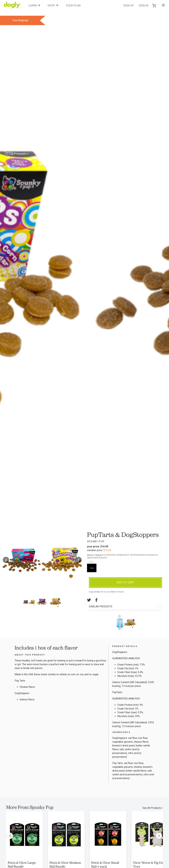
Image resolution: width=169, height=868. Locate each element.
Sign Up (128, 5)
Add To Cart (125, 582)
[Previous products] (10, 836)
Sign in (90, 555)
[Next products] (159, 836)
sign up (99, 555)
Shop (53, 5)
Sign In (144, 5)
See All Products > (153, 808)
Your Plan (73, 5)
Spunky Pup (96, 541)
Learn (34, 5)
